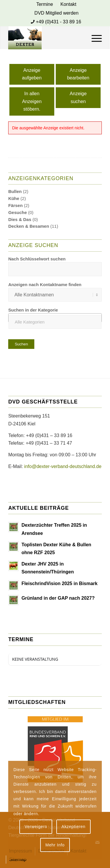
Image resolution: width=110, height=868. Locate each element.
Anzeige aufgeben (32, 74)
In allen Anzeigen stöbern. (32, 101)
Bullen (15, 191)
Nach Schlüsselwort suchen (37, 259)
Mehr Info (55, 845)
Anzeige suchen (78, 97)
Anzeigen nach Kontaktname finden (45, 285)
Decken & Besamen (29, 226)
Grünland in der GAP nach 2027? (58, 598)
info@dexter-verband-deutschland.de (63, 466)
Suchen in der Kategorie (33, 310)
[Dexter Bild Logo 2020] (46, 38)
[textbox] (55, 322)
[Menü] (94, 38)
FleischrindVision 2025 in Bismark (59, 583)
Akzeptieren (74, 827)
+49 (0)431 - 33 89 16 (58, 22)
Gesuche (17, 212)
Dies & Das (20, 219)
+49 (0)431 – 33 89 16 (49, 435)
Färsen (15, 205)
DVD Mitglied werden (56, 13)
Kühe (14, 198)
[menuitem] (45, 4)
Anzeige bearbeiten (78, 74)
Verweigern (36, 827)
